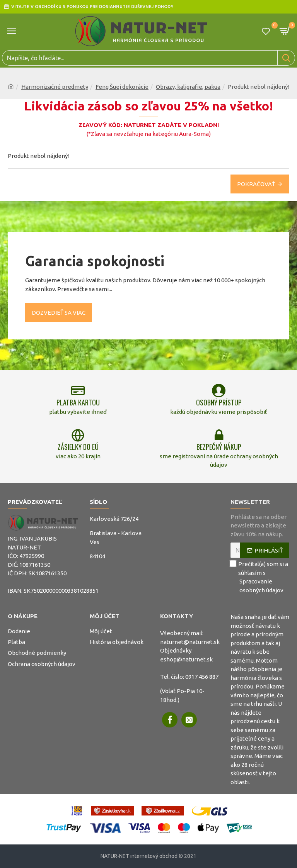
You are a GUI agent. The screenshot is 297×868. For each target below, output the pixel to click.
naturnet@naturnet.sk (190, 642)
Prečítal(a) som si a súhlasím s (260, 577)
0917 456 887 (202, 677)
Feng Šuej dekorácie (122, 87)
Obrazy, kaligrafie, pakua (188, 87)
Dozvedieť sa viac (59, 313)
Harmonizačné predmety (55, 87)
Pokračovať (256, 184)
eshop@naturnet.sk (186, 659)
